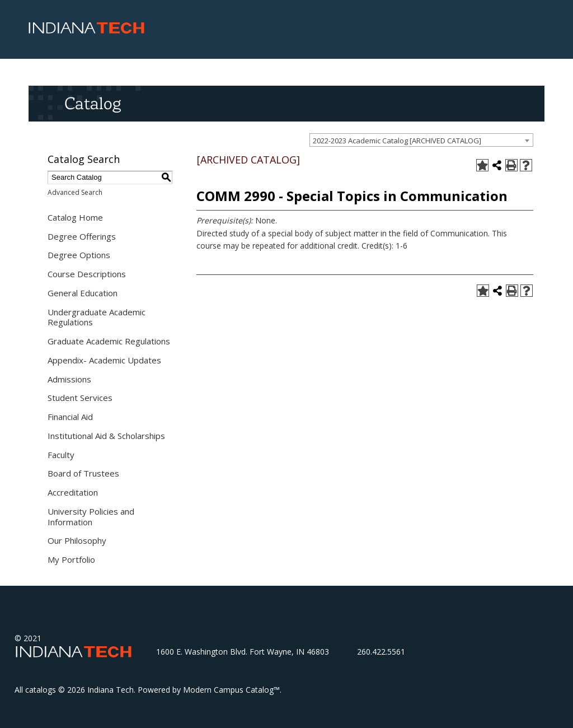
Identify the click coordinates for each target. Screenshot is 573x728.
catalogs (41, 690)
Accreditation (73, 492)
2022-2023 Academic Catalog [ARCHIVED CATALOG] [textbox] (397, 141)
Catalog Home (75, 217)
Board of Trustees (83, 473)
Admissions (69, 379)
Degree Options (79, 255)
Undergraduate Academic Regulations (97, 317)
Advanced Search (75, 192)
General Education (83, 293)
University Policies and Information (91, 517)
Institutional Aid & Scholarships (106, 436)
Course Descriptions (87, 274)
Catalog (93, 103)
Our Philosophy (77, 540)
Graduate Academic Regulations (109, 341)
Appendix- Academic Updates (104, 360)
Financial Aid (70, 417)
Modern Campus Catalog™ (231, 690)
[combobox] (421, 140)
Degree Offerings (82, 236)
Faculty (61, 455)
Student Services (80, 398)
